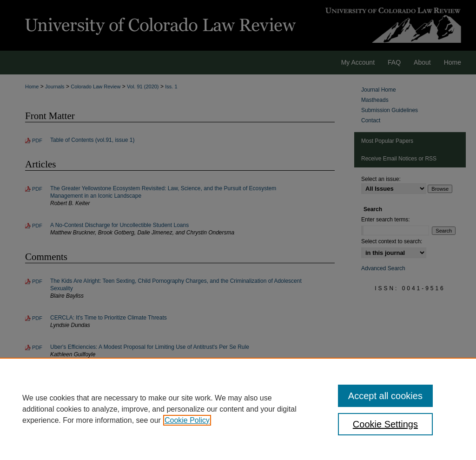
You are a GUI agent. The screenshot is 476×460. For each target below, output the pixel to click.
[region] (238, 409)
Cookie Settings (385, 424)
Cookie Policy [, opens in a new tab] (187, 420)
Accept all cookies (385, 396)
